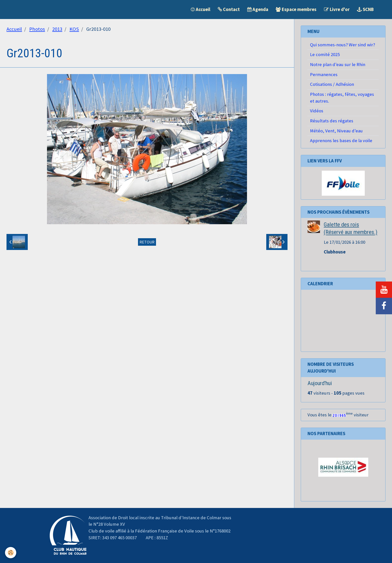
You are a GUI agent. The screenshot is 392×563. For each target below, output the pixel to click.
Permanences (324, 74)
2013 (57, 29)
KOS (74, 29)
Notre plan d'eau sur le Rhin (338, 64)
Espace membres (296, 9)
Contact (229, 9)
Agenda (258, 9)
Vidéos (317, 111)
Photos (37, 29)
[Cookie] (11, 553)
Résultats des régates (332, 121)
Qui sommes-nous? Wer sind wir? (342, 45)
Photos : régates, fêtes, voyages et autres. (342, 98)
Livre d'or (337, 9)
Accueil (200, 9)
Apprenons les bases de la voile (341, 140)
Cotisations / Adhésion (332, 84)
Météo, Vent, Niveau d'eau (336, 131)
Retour (147, 242)
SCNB (365, 9)
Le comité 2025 (325, 54)
